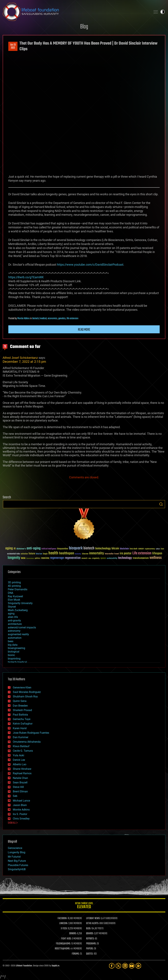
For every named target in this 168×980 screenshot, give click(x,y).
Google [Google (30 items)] (45, 554)
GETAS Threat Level (84, 906)
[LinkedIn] (125, 966)
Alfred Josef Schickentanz (20, 358)
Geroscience (15, 848)
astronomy (14, 631)
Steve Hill (18, 787)
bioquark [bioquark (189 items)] (76, 548)
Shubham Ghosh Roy (25, 696)
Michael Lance (21, 801)
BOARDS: (90, 934)
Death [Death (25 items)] (162, 549)
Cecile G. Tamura (23, 751)
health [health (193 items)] (53, 553)
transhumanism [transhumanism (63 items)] (141, 558)
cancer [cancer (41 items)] (141, 549)
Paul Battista (20, 715)
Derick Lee (19, 760)
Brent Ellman (20, 791)
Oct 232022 (13, 46)
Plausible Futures (18, 865)
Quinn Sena (20, 701)
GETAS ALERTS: (92, 923)
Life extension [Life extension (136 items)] (142, 553)
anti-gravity (14, 620)
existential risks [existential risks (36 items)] (14, 554)
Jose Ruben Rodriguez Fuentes (31, 733)
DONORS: (73, 934)
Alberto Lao (20, 764)
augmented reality (18, 634)
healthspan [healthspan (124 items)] (67, 553)
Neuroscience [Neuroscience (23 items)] (30, 559)
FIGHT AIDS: (66, 939)
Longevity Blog (17, 852)
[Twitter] (118, 966)
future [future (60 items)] (32, 554)
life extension (73, 319)
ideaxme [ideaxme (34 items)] (85, 554)
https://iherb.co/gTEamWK (26, 277)
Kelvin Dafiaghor (23, 724)
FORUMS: (76, 954)
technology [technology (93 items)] (125, 558)
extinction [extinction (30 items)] (24, 554)
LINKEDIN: (63, 923)
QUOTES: (90, 954)
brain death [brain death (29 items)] (134, 549)
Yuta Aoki (18, 755)
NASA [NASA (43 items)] (23, 558)
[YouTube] (132, 966)
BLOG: (88, 929)
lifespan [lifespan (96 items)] (157, 553)
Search (161, 504)
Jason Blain (20, 805)
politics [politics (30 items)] (37, 558)
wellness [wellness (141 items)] (156, 558)
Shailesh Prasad (22, 710)
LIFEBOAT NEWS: (93, 918)
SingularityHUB (17, 869)
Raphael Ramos (22, 773)
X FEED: (64, 929)
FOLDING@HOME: (63, 944)
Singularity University (20, 603)
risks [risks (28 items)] (90, 558)
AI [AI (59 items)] (15, 549)
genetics (62, 319)
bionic (11, 655)
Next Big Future (17, 861)
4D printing (14, 586)
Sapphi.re (55, 966)
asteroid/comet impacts (22, 627)
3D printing (14, 582)
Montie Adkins (23, 319)
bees (11, 641)
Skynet (12, 607)
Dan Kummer (21, 737)
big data (13, 645)
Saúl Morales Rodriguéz (27, 692)
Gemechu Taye (22, 719)
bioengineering (16, 648)
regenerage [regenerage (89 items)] (57, 558)
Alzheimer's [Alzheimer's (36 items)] (21, 549)
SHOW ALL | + (13, 823)
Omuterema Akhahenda (27, 742)
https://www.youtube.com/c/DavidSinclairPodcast (90, 265)
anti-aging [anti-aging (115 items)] (34, 548)
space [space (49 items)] (103, 558)
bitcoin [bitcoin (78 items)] (115, 549)
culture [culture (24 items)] (158, 549)
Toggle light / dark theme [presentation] (163, 12)
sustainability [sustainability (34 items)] (112, 559)
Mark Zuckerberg (18, 610)
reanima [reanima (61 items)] (45, 558)
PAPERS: (90, 949)
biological (14, 652)
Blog (84, 27)
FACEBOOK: (62, 918)
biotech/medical (39, 319)
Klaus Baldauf (21, 746)
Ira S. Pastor (20, 814)
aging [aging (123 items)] (9, 548)
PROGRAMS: (91, 944)
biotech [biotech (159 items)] (89, 548)
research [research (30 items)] (84, 558)
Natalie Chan (20, 778)
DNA (10, 593)
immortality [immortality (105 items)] (96, 553)
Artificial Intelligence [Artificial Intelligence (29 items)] (49, 549)
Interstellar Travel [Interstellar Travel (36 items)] (112, 554)
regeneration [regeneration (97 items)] (73, 558)
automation (15, 638)
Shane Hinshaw (22, 769)
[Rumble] (138, 966)
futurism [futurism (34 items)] (39, 554)
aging (11, 613)
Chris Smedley (21, 819)
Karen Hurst (20, 728)
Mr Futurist (14, 857)
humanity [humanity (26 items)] (78, 554)
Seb (15, 796)
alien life (13, 617)
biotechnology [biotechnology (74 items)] (103, 549)
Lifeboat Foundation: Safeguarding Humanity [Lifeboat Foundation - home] (76, 12)
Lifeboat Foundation (24, 966)
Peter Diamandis (18, 589)
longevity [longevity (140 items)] (14, 558)
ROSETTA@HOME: (62, 949)
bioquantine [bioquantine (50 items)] (63, 549)
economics (52, 319)
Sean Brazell (20, 782)
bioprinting (14, 659)
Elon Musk (14, 600)
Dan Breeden (20, 706)
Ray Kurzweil (15, 596)
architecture (15, 624)
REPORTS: (90, 939)
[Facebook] (112, 966)
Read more (84, 330)
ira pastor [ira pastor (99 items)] (126, 553)
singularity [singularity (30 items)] (96, 558)
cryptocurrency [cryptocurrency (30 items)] (150, 549)
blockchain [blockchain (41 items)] (124, 549)
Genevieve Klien (22, 688)
